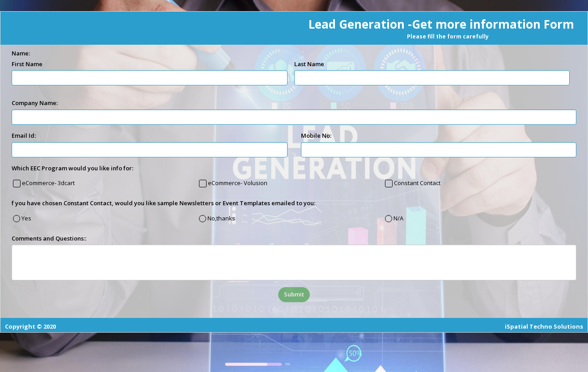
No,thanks (221, 218)
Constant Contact (417, 183)
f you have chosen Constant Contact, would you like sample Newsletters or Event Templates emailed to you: (163, 203)
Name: (21, 53)
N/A (398, 218)
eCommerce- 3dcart (48, 183)
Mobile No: (316, 135)
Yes (26, 218)
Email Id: (24, 135)
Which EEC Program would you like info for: (72, 168)
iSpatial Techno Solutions (544, 326)
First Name (27, 64)
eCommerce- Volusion (237, 183)
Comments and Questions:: (49, 238)
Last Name (309, 64)
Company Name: (35, 103)
